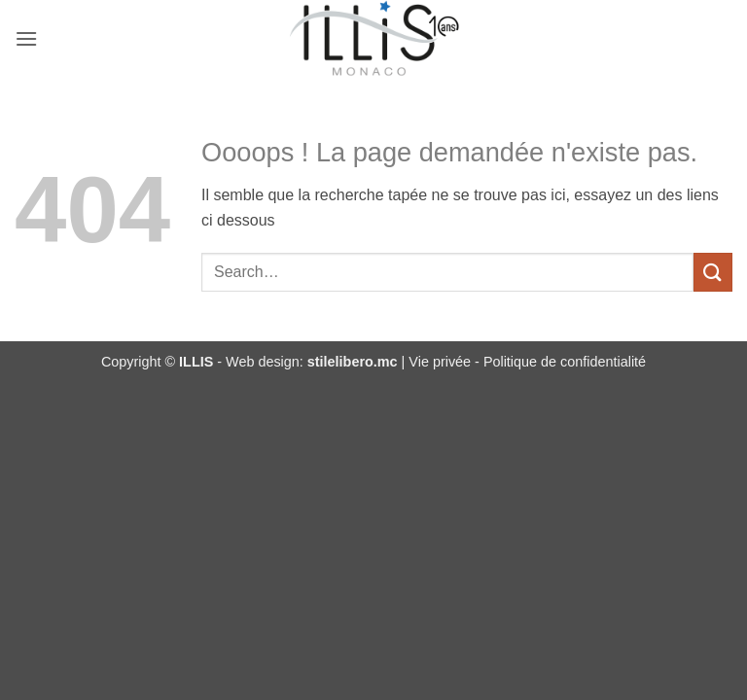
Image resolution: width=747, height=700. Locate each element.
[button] (26, 38)
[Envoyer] (713, 272)
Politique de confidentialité (565, 362)
